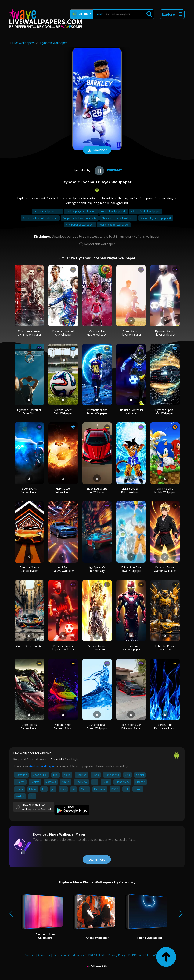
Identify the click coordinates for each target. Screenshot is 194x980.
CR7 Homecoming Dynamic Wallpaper (29, 333)
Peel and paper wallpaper (114, 225)
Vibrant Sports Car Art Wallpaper (63, 569)
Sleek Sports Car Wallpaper (29, 490)
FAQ (154, 955)
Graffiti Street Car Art (29, 646)
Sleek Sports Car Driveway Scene (131, 726)
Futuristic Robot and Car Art (165, 648)
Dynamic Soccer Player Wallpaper (165, 333)
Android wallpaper (42, 766)
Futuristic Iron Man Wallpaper (131, 648)
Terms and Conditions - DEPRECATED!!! (79, 955)
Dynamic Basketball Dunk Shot (29, 412)
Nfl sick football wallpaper (146, 211)
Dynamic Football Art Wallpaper (63, 333)
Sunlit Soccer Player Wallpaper (131, 333)
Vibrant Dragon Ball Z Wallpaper (131, 490)
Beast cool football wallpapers (40, 218)
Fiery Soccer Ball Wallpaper (63, 490)
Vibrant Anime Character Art (97, 648)
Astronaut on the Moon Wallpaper (97, 412)
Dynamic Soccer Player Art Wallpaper (63, 648)
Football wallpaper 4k (114, 211)
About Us (44, 955)
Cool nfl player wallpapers (81, 211)
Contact (30, 955)
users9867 (108, 170)
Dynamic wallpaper (54, 43)
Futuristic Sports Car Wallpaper (29, 569)
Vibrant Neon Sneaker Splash (63, 726)
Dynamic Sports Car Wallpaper (165, 412)
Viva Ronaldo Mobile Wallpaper (97, 333)
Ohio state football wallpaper (118, 218)
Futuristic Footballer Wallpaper (131, 412)
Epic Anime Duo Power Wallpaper (131, 569)
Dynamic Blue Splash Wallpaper (97, 726)
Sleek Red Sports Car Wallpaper (97, 490)
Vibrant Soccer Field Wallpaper (63, 412)
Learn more (97, 859)
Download (97, 150)
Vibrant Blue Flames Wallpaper (165, 726)
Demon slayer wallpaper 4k (156, 218)
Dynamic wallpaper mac (47, 211)
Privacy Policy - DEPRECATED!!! (128, 955)
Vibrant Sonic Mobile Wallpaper (165, 490)
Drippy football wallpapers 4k (80, 218)
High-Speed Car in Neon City (97, 569)
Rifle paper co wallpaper (80, 225)
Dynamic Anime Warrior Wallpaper (165, 569)
